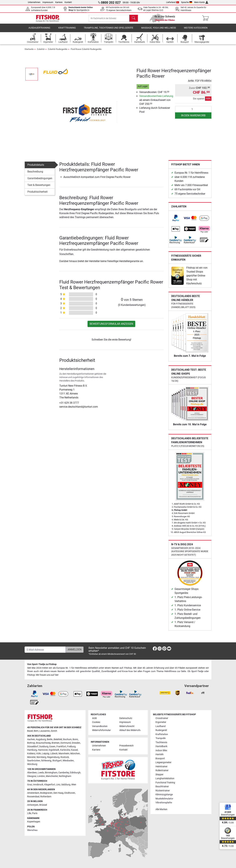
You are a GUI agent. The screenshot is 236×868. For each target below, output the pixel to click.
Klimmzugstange (164, 795)
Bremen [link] (56, 743)
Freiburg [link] (71, 746)
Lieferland (173, 2)
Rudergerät (161, 730)
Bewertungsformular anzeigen (111, 326)
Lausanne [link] (45, 731)
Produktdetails (36, 167)
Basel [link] (30, 731)
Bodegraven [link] (46, 793)
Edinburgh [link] (75, 773)
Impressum (48, 2)
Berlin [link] (50, 739)
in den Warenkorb (193, 118)
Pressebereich (126, 746)
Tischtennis (161, 742)
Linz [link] (58, 785)
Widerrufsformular (101, 730)
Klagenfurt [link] (50, 785)
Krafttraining (67, 30)
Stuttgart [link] (57, 761)
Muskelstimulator (164, 799)
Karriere (59, 2)
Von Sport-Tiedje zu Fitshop (42, 664)
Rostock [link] (65, 757)
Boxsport (160, 758)
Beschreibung (35, 174)
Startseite (29, 52)
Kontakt (68, 2)
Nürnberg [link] (41, 757)
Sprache (187, 2)
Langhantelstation (165, 778)
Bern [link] (36, 731)
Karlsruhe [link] (65, 750)
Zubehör (41, 52)
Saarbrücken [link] (34, 761)
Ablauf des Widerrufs (130, 730)
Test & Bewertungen (39, 187)
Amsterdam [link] (33, 793)
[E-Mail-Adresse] (45, 650)
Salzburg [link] (66, 785)
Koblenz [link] (31, 754)
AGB (94, 718)
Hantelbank (161, 746)
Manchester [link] (52, 776)
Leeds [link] (41, 773)
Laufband (161, 726)
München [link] (75, 754)
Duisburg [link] (44, 746)
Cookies (96, 722)
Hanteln (160, 754)
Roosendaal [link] (33, 797)
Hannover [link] (43, 750)
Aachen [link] (31, 739)
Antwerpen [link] (33, 805)
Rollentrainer (162, 770)
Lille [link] (29, 813)
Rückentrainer (163, 791)
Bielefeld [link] (58, 739)
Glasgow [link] (32, 776)
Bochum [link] (67, 739)
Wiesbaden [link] (68, 761)
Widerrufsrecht (127, 726)
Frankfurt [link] (61, 746)
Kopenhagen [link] (34, 822)
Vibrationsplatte (164, 803)
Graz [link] (30, 785)
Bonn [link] (75, 739)
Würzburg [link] (32, 764)
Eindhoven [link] (70, 793)
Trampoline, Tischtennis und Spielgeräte (108, 30)
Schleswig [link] (46, 761)
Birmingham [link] (51, 773)
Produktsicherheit (37, 194)
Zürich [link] (54, 731)
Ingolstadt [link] (54, 750)
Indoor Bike (161, 750)
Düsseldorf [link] (33, 746)
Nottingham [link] (65, 776)
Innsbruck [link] (38, 785)
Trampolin (161, 738)
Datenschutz (126, 718)
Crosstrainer (162, 718)
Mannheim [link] (64, 754)
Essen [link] (52, 746)
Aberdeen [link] (32, 773)
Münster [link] (31, 757)
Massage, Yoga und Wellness (159, 30)
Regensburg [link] (53, 757)
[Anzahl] (193, 112)
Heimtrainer (162, 767)
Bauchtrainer (162, 787)
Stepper (159, 775)
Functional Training (165, 783)
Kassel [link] (74, 750)
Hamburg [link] (32, 750)
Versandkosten (100, 726)
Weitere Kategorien (196, 30)
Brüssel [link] (43, 805)
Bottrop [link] (31, 743)
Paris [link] (35, 813)
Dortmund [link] (66, 743)
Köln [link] (39, 754)
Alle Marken (161, 809)
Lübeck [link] (54, 754)
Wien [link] (74, 785)
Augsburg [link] (41, 739)
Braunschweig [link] (43, 743)
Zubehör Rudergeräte (58, 52)
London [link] (41, 776)
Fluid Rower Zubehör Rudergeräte (86, 52)
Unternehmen (34, 2)
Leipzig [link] (46, 754)
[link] (176, 221)
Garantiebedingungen (40, 181)
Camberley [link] (64, 773)
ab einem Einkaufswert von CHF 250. (156, 102)
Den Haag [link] (58, 793)
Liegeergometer (163, 762)
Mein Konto (201, 2)
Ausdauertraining (39, 30)
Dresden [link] (76, 743)
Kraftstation (162, 734)
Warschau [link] (32, 830)
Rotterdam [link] (46, 797)
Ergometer (161, 722)
